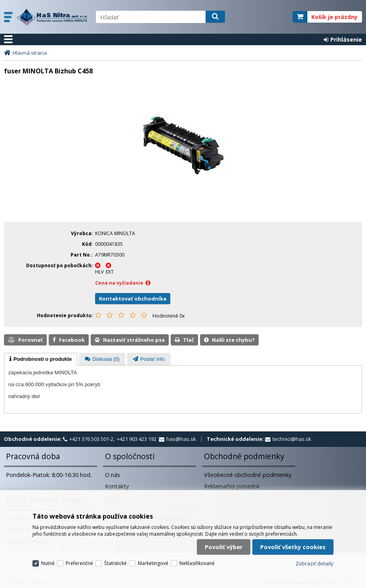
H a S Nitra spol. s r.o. (52, 17)
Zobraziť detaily (315, 563)
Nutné (48, 563)
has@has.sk (181, 439)
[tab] (41, 359)
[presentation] (41, 359)
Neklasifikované (197, 563)
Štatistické (115, 563)
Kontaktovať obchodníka (133, 299)
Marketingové (153, 563)
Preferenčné (79, 563)
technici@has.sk (292, 439)
